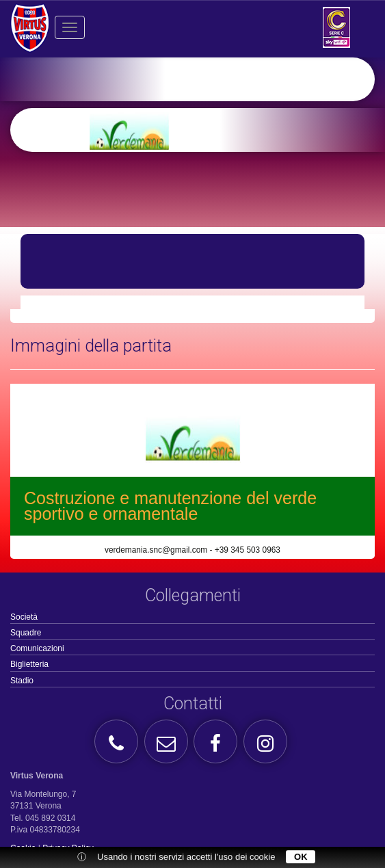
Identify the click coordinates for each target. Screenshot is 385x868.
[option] (214, 130)
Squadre (26, 633)
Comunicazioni (37, 648)
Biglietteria (29, 664)
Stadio (22, 681)
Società (24, 617)
